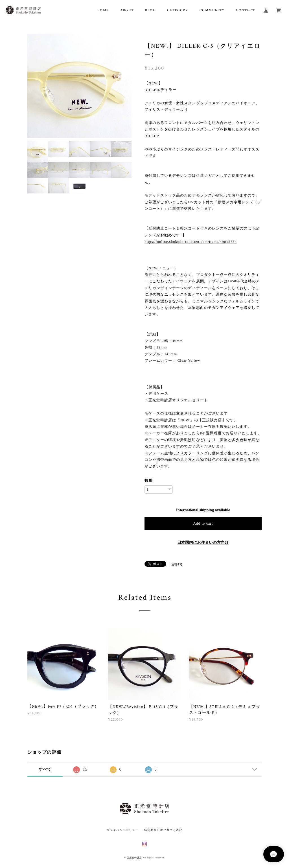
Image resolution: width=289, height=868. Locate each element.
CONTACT (245, 10)
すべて (45, 769)
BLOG (150, 10)
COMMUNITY (212, 10)
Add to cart (203, 523)
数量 (148, 480)
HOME (103, 10)
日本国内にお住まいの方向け (203, 543)
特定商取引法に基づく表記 (163, 830)
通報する (177, 564)
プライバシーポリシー (123, 830)
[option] (79, 86)
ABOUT (127, 10)
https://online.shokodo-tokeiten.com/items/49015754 (191, 242)
